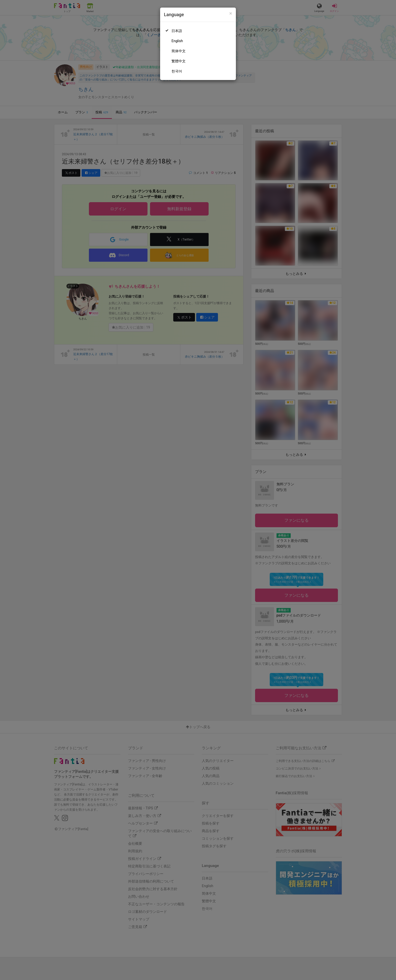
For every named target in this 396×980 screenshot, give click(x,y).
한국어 (177, 71)
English (177, 41)
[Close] (231, 14)
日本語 (177, 31)
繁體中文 (179, 61)
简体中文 (179, 51)
